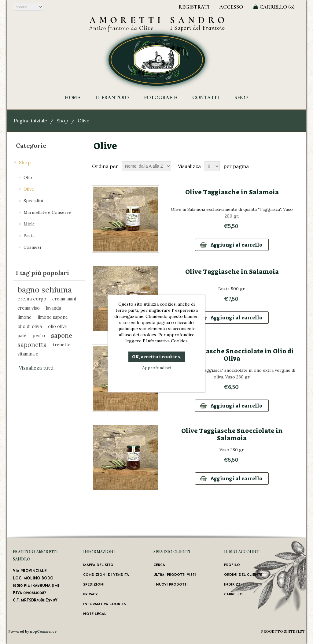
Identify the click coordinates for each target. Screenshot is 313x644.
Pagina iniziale (30, 121)
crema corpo (32, 299)
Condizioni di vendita (106, 575)
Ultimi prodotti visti (175, 575)
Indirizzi (233, 585)
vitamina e (28, 354)
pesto (39, 335)
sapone (62, 335)
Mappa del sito (98, 565)
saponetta (32, 345)
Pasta (29, 236)
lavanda (53, 308)
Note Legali (95, 614)
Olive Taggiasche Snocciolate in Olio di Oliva (232, 355)
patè (22, 335)
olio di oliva (30, 326)
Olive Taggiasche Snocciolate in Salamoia (232, 434)
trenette (62, 345)
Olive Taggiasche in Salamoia (232, 192)
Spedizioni (94, 585)
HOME (72, 97)
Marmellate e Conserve (47, 212)
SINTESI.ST (294, 631)
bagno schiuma (45, 290)
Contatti (206, 97)
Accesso (231, 7)
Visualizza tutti (36, 368)
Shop (241, 97)
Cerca (159, 565)
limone (24, 317)
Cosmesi (32, 247)
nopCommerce (43, 631)
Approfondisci (157, 368)
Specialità (33, 201)
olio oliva (57, 326)
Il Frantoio (112, 97)
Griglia (284, 166)
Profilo (232, 565)
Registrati (194, 7)
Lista (295, 166)
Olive (29, 189)
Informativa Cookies (105, 604)
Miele (29, 224)
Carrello (233, 595)
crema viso (29, 308)
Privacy (90, 595)
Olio (28, 177)
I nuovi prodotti (171, 585)
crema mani (64, 299)
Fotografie (160, 97)
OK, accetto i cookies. (157, 357)
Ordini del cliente (243, 575)
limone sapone (53, 317)
